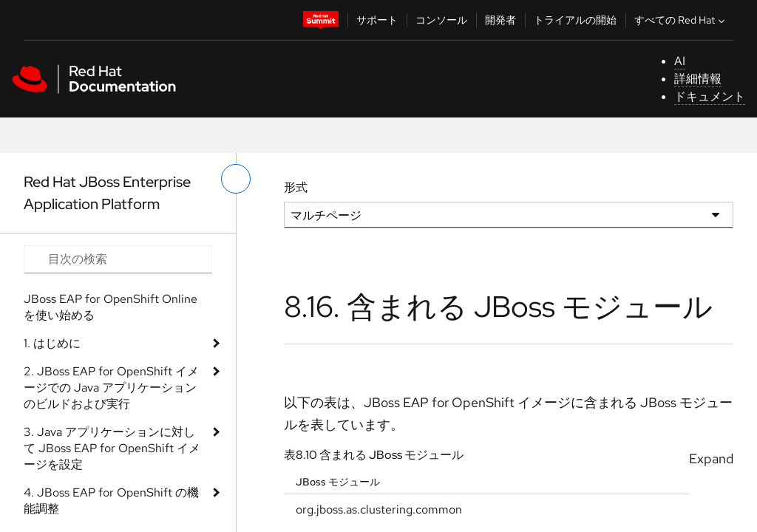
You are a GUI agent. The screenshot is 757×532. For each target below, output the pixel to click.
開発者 (500, 20)
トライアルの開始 (575, 20)
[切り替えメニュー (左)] (236, 179)
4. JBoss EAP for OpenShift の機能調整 (111, 501)
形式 (296, 187)
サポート (377, 20)
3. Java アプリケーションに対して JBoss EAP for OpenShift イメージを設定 (112, 448)
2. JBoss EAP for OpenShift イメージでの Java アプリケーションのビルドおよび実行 (111, 388)
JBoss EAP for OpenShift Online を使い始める (111, 307)
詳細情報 (698, 79)
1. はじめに (52, 343)
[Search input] (118, 259)
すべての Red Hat (681, 20)
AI (680, 61)
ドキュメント (710, 96)
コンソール (441, 20)
